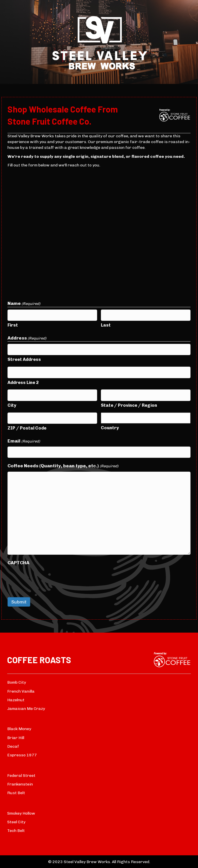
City (12, 405)
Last (106, 325)
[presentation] (51, 580)
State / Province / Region (129, 405)
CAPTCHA (18, 563)
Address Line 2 (23, 383)
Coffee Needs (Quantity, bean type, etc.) (63, 466)
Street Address (24, 359)
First (13, 325)
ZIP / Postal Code (27, 428)
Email (24, 441)
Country (110, 428)
